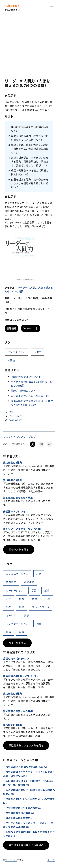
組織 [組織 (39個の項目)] (21, 632)
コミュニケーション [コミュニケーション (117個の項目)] (17, 574)
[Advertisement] (29, 47)
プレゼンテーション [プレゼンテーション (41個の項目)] (17, 624)
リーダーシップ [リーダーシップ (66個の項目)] (15, 590)
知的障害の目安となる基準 (18, 498)
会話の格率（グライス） (17, 659)
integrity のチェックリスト (26, 377)
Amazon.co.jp (31, 328)
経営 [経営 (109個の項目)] (39, 574)
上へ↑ (51, 860)
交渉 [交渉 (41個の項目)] (26, 615)
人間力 (38, 352)
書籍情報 (11, 328)
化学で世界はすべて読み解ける (23, 808)
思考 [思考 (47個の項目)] (9, 607)
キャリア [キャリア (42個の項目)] (11, 615)
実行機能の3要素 (12, 480)
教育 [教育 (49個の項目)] (34, 599)
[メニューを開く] (52, 7)
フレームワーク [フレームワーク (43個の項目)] (41, 607)
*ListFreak (12, 6)
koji (11, 411)
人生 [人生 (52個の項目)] (9, 599)
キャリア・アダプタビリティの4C (22, 529)
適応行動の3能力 (12, 463)
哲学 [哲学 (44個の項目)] (21, 607)
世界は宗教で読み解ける (19, 813)
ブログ (32, 437)
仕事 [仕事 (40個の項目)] (9, 632)
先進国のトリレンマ (14, 511)
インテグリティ (16, 352)
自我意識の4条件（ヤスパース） (21, 676)
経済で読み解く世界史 (18, 818)
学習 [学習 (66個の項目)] (34, 590)
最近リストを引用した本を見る (26, 845)
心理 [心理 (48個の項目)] (47, 599)
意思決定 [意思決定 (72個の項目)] (29, 582)
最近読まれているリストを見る (26, 745)
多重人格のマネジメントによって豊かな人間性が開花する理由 (32, 403)
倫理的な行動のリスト (23, 391)
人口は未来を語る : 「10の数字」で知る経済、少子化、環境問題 (28, 783)
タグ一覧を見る (17, 643)
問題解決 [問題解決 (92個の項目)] (11, 582)
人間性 (11, 360)
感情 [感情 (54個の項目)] (47, 590)
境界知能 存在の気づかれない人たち (26, 767)
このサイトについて (14, 437)
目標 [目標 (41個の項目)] (39, 624)
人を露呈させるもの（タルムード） (31, 396)
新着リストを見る (19, 549)
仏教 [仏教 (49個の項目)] (21, 599)
